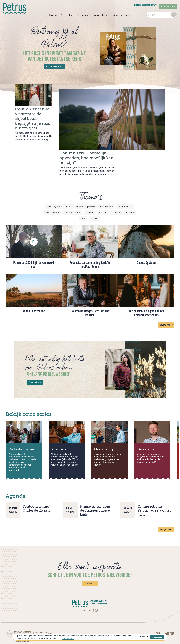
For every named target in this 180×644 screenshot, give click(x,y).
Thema (82, 15)
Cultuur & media (125, 189)
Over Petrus (20, 630)
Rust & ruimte (106, 189)
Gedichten (116, 195)
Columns (130, 195)
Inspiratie (100, 15)
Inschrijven (35, 365)
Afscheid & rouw (52, 195)
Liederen (89, 195)
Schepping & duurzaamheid (59, 189)
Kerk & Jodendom (72, 195)
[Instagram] (96, 593)
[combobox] (161, 15)
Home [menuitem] (53, 15)
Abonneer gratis (168, 7)
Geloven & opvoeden (86, 189)
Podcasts (95, 201)
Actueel (66, 15)
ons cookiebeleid (68, 638)
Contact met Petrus (23, 624)
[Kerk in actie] (159, 616)
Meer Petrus (121, 15)
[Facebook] (94, 593)
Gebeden (103, 195)
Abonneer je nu (54, 67)
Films (83, 201)
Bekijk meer (166, 308)
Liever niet (143, 637)
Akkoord (157, 637)
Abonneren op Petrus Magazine (28, 627)
